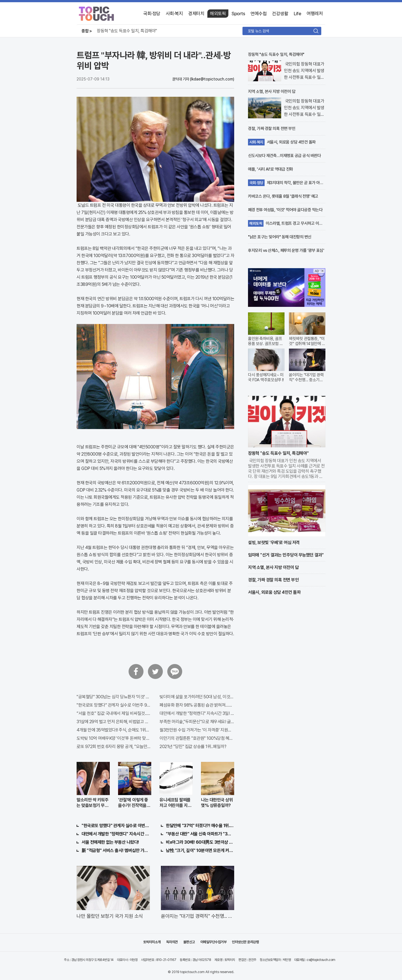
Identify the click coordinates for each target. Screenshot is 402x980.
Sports (238, 14)
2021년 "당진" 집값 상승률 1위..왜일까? (193, 747)
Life (297, 14)
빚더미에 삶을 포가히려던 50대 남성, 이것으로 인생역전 (197, 697)
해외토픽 (218, 14)
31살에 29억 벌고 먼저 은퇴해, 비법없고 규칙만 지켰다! (114, 722)
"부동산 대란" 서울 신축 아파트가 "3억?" (200, 834)
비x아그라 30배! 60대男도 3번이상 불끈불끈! (200, 842)
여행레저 (315, 14)
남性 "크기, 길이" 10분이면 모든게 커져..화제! (200, 850)
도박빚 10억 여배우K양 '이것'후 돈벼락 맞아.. (114, 738)
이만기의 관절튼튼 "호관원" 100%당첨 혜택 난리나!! (197, 738)
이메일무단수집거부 (214, 942)
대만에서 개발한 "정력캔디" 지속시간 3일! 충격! (197, 713)
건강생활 (280, 14)
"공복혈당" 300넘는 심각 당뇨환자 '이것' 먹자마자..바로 (114, 697)
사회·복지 (174, 14)
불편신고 (189, 942)
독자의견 (172, 942)
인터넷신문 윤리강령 (245, 942)
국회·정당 (152, 14)
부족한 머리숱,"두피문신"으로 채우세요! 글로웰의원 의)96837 (197, 722)
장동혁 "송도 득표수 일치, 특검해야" (127, 31)
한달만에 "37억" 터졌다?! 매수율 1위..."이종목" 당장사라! (200, 826)
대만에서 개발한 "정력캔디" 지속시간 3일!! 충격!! (116, 834)
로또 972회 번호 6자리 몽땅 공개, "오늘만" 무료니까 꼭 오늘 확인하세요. (114, 747)
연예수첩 (259, 14)
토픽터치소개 (152, 942)
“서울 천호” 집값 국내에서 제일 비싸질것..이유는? (114, 713)
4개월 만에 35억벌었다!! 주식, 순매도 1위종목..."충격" (114, 730)
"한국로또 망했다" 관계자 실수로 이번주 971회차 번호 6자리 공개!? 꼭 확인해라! (114, 705)
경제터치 (196, 14)
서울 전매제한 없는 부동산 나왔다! (110, 842)
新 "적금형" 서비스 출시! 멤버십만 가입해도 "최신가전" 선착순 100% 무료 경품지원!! (116, 850)
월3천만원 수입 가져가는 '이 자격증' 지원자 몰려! (197, 730)
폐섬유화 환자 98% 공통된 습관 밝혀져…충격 (197, 705)
